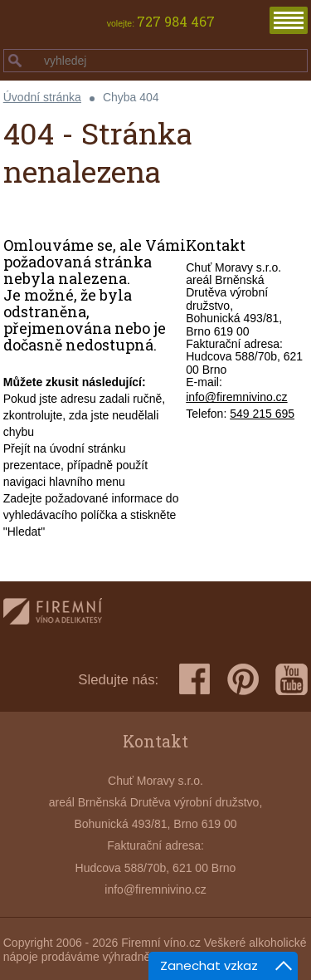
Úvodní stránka (42, 97)
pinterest (243, 679)
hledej (15, 61)
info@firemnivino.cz (236, 397)
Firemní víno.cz (161, 943)
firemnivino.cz (53, 614)
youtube (292, 679)
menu (289, 20)
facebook (195, 679)
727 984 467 (176, 22)
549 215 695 (262, 414)
